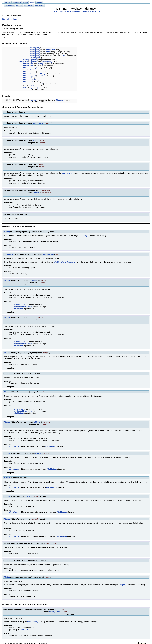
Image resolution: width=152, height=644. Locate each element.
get (32, 80)
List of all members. (10, 19)
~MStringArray (36, 58)
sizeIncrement (35, 86)
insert (32, 74)
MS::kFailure (19, 308)
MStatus (26, 64)
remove (33, 72)
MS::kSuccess (19, 304)
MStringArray (35, 48)
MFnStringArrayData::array (65, 261)
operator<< (34, 100)
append (33, 76)
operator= (34, 62)
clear (32, 78)
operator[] (34, 60)
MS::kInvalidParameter (23, 306)
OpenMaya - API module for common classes (76, 12)
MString (48, 52)
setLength (34, 68)
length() (84, 235)
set (32, 64)
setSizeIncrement (37, 84)
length (33, 70)
